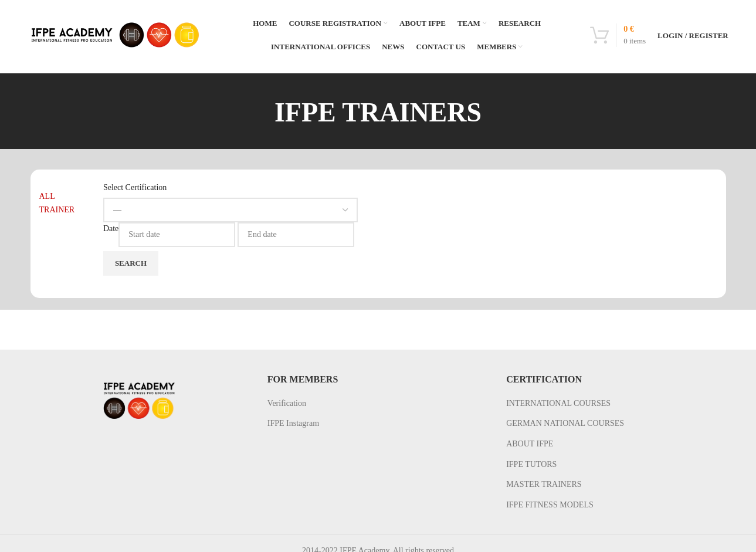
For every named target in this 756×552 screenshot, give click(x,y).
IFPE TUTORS (531, 464)
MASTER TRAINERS (544, 484)
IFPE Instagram (293, 423)
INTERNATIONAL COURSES (558, 403)
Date (111, 228)
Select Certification (135, 187)
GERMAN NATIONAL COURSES (565, 423)
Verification (287, 403)
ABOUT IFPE (530, 444)
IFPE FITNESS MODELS (550, 505)
